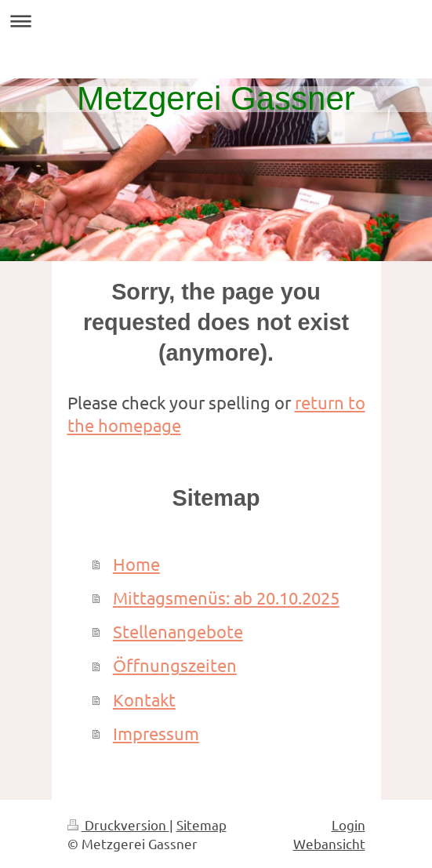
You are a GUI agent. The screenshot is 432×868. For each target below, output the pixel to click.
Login (349, 824)
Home (136, 564)
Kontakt (144, 699)
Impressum (156, 733)
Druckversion (118, 824)
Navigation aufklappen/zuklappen (216, 21)
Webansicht (329, 843)
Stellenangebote (178, 631)
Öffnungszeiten (175, 665)
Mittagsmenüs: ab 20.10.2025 (226, 597)
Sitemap (201, 824)
